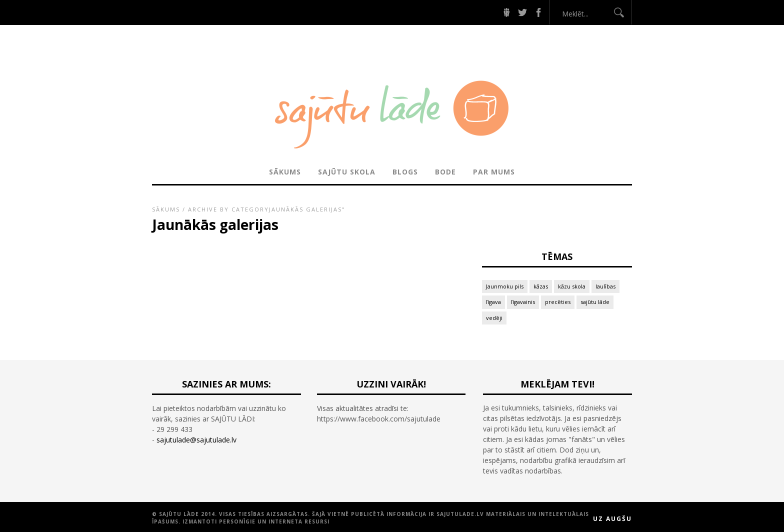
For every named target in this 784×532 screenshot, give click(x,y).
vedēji (494, 318)
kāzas (541, 286)
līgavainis (523, 302)
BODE (445, 172)
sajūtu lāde (595, 302)
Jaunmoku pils (505, 286)
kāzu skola (572, 286)
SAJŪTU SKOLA (347, 172)
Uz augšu (612, 519)
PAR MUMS (494, 172)
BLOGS (405, 172)
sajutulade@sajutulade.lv (196, 440)
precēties (558, 302)
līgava (493, 302)
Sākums (285, 172)
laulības (605, 286)
